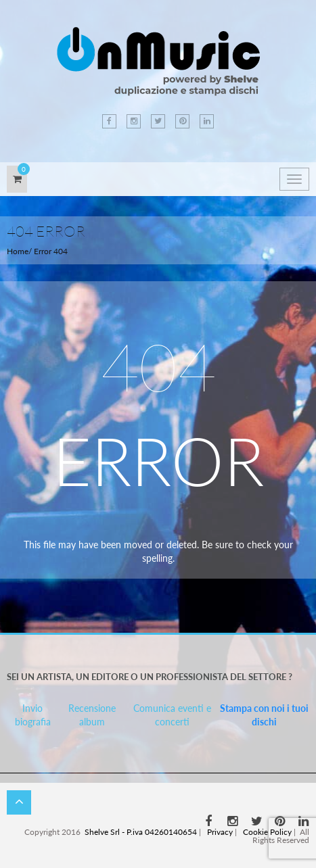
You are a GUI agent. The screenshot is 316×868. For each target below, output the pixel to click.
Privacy (220, 832)
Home (18, 251)
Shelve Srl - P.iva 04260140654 (141, 832)
